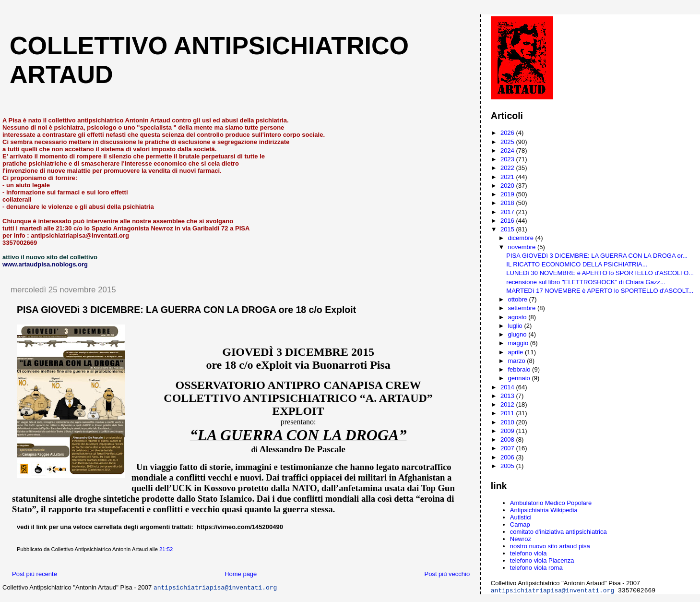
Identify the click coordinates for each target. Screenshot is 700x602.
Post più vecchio (447, 574)
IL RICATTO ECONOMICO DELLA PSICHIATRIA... (577, 264)
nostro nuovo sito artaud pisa (550, 546)
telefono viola (528, 553)
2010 (508, 422)
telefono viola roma (536, 568)
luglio (516, 326)
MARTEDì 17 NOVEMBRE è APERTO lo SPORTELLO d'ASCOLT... (600, 291)
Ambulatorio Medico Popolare (551, 503)
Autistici (521, 517)
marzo (518, 361)
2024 (508, 150)
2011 (508, 413)
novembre (523, 247)
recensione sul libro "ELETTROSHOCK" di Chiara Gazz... (586, 282)
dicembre (522, 238)
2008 (508, 439)
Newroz (521, 539)
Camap (520, 524)
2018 (508, 203)
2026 (508, 133)
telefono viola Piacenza (542, 560)
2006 (508, 457)
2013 (508, 396)
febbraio (520, 369)
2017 (508, 212)
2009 (508, 431)
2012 (508, 404)
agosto (518, 317)
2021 (508, 177)
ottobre (519, 299)
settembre (523, 308)
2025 (508, 142)
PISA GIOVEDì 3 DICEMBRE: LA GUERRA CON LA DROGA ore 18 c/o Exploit (186, 310)
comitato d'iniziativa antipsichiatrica (558, 532)
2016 (508, 221)
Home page (241, 574)
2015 (508, 229)
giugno (518, 334)
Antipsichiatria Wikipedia (544, 510)
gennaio (520, 378)
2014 (508, 387)
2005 (508, 466)
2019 (508, 194)
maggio (519, 343)
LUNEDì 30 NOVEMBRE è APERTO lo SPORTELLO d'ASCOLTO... (600, 273)
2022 (508, 168)
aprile (516, 352)
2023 (508, 159)
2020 (508, 186)
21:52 (166, 549)
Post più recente (35, 574)
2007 (508, 448)
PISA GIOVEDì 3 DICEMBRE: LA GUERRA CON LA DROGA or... (597, 256)
